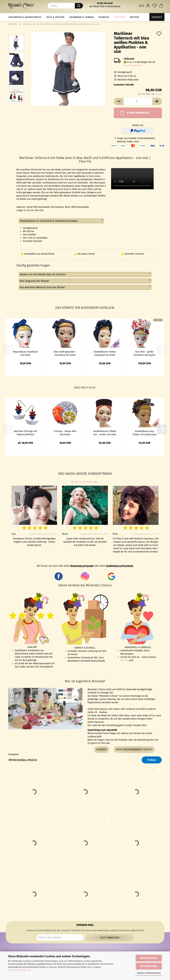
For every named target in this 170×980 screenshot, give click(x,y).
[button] (142, 6)
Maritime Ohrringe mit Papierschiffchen (25, 433)
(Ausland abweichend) (133, 66)
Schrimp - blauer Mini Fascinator (65, 433)
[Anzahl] (138, 101)
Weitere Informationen (149, 973)
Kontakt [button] (102, 749)
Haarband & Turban (81, 17)
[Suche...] (79, 6)
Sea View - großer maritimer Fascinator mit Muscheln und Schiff (144, 353)
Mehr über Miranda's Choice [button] (134, 749)
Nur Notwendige (149, 966)
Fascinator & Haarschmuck (25, 17)
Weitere (135, 17)
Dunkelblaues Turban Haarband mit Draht (105, 353)
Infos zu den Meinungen (85, 482)
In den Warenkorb (134, 112)
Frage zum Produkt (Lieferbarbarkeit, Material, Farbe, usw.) (136, 140)
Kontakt (157, 17)
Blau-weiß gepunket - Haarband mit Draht (65, 353)
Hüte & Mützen (55, 17)
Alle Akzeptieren (149, 958)
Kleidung (120, 17)
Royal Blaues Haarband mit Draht (25, 353)
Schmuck (104, 17)
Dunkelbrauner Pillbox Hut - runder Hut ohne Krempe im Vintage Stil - (105, 433)
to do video (132, 179)
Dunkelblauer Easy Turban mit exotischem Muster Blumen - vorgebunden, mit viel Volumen (144, 433)
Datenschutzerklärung (19, 970)
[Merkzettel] (155, 6)
